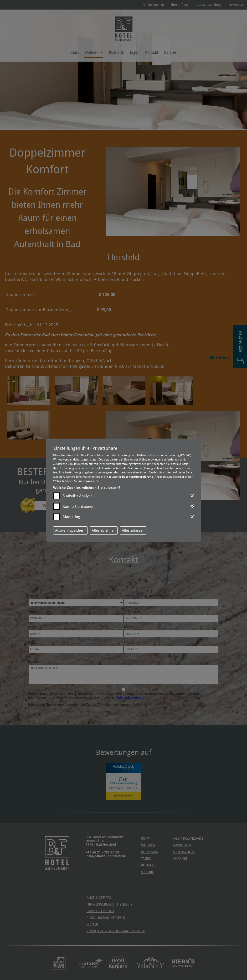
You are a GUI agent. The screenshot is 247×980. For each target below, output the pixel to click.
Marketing (71, 517)
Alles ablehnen (104, 530)
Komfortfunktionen (79, 506)
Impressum (90, 481)
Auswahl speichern (70, 530)
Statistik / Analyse (78, 496)
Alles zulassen (133, 530)
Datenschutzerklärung (138, 477)
